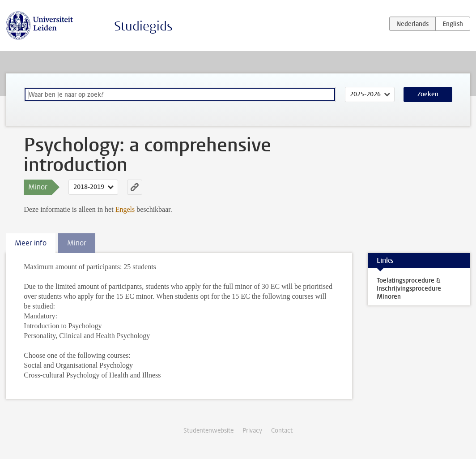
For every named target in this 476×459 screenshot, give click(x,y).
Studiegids (143, 26)
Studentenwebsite (208, 431)
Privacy (252, 431)
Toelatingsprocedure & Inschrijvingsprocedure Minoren (409, 289)
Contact (282, 431)
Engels (125, 209)
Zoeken (428, 94)
